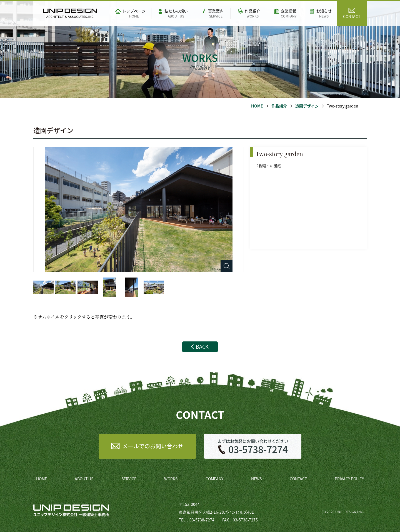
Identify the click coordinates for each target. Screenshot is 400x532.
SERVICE (129, 479)
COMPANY (214, 479)
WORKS (171, 479)
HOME (257, 106)
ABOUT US (84, 479)
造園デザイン (307, 106)
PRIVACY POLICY (349, 479)
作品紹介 (279, 106)
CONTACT (298, 479)
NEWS (256, 479)
